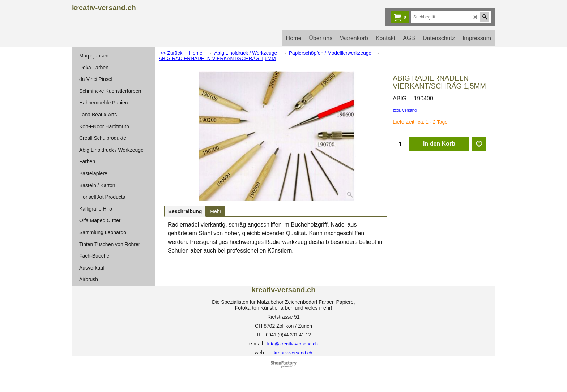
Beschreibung (185, 211)
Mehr (216, 211)
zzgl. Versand (405, 110)
